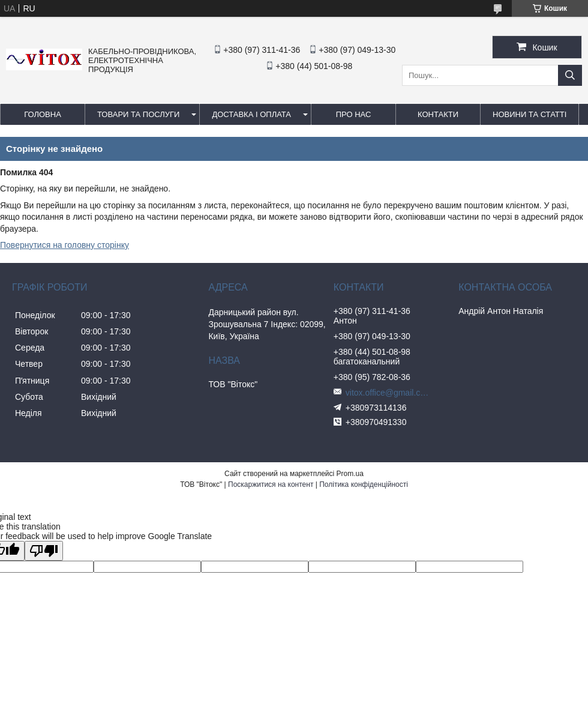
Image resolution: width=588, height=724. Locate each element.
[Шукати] (570, 75)
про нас (354, 114)
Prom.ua (350, 474)
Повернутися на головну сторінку (64, 245)
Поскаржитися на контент (271, 484)
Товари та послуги (138, 114)
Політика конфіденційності (364, 484)
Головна (43, 114)
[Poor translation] (44, 551)
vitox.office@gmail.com (388, 393)
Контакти (438, 114)
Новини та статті (529, 114)
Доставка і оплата (251, 114)
